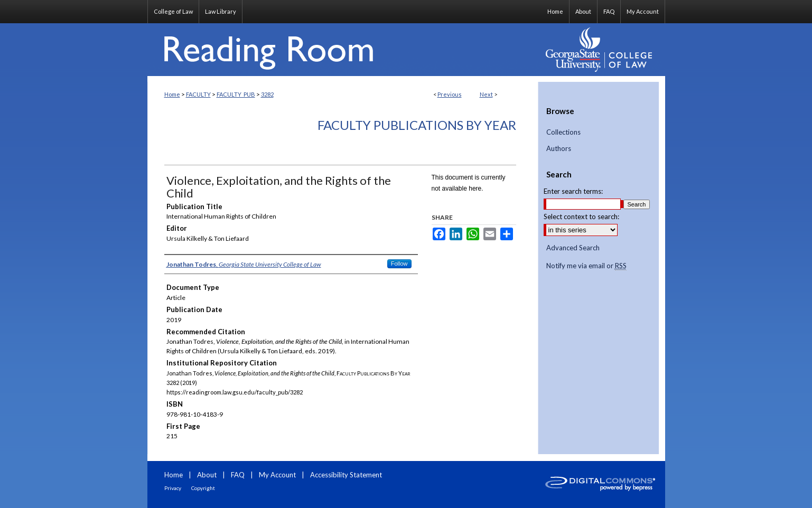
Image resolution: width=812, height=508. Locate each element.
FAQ (238, 475)
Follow (399, 264)
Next (486, 94)
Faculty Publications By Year (417, 125)
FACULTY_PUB (236, 94)
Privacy (173, 488)
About (207, 475)
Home (172, 94)
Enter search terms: (573, 191)
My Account (277, 475)
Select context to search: (581, 217)
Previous (450, 94)
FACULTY (198, 94)
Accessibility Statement (346, 475)
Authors (559, 149)
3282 (267, 94)
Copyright (203, 488)
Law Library (221, 11)
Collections (563, 132)
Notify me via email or (586, 266)
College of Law (173, 11)
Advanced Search (573, 248)
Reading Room (343, 50)
